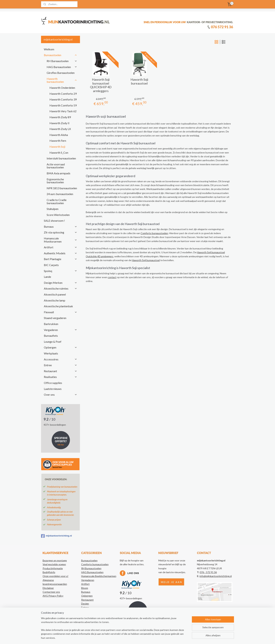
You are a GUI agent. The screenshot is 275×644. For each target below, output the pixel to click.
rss (136, 638)
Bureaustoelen (61, 55)
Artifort (61, 247)
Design (85, 604)
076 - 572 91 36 (208, 572)
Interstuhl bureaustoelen (61, 158)
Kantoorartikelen (91, 619)
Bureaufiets (51, 336)
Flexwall (61, 312)
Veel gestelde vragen (54, 564)
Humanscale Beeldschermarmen (99, 576)
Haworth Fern (58, 141)
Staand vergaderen (55, 318)
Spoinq (61, 271)
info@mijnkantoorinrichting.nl (216, 576)
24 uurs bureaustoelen (60, 194)
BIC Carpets (51, 265)
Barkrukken (51, 324)
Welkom (49, 49)
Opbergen (61, 347)
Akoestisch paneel (55, 294)
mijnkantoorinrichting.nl (56, 536)
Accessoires (61, 359)
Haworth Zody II (59, 123)
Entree (61, 365)
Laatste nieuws (53, 389)
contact (112, 277)
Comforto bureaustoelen (154, 233)
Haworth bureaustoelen (62, 80)
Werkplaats (51, 353)
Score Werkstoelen (58, 215)
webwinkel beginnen (148, 638)
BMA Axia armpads (58, 173)
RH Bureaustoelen (62, 61)
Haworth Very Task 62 (63, 111)
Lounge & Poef (53, 342)
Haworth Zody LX (60, 129)
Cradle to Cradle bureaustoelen (57, 201)
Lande (47, 277)
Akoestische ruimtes (61, 288)
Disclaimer (48, 588)
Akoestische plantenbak (58, 306)
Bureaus (61, 227)
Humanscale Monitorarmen (61, 240)
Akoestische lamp (55, 300)
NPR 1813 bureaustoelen (62, 188)
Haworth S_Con (59, 152)
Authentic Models (61, 253)
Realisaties (61, 377)
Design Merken (61, 283)
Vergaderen (61, 330)
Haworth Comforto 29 (63, 94)
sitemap (130, 638)
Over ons (61, 395)
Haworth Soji (57, 147)
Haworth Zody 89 (60, 117)
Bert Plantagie (61, 259)
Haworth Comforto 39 (63, 99)
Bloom (85, 588)
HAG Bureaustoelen (62, 67)
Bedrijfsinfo (49, 572)
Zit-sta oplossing (61, 232)
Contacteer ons (51, 592)
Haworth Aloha (59, 135)
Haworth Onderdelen (62, 88)
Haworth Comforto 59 (63, 105)
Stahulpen (53, 209)
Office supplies (53, 383)
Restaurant (61, 371)
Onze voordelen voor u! (56, 576)
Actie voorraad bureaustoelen (56, 166)
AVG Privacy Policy (53, 596)
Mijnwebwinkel (177, 638)
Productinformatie (53, 568)
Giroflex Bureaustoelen (61, 73)
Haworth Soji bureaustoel (139, 81)
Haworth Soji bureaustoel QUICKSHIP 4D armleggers (101, 85)
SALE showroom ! (54, 221)
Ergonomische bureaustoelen (55, 181)
